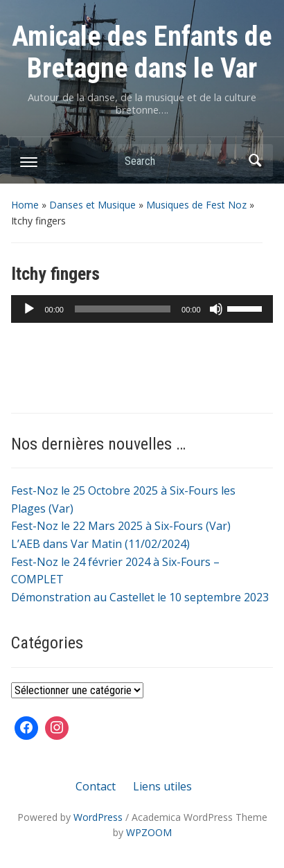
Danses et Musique (92, 205)
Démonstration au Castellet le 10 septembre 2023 (140, 597)
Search (256, 160)
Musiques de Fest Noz (196, 205)
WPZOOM (149, 832)
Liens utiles (162, 786)
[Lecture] (29, 309)
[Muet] (216, 309)
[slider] (123, 309)
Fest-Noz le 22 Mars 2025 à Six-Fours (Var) (121, 526)
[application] (142, 309)
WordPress (98, 817)
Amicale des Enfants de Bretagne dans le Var (142, 52)
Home (25, 205)
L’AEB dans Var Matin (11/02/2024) (100, 544)
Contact (96, 786)
